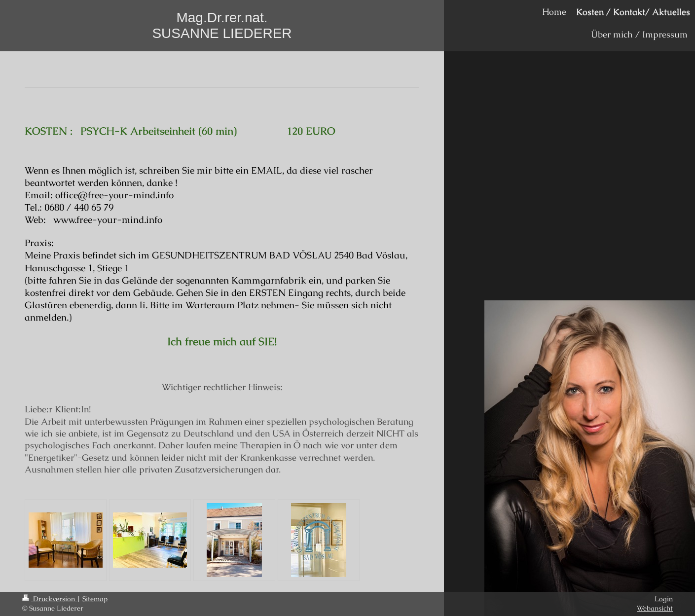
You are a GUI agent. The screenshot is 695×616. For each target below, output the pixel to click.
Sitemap (95, 599)
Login (664, 599)
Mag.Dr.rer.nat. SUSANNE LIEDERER (222, 25)
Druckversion (50, 599)
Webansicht (655, 608)
